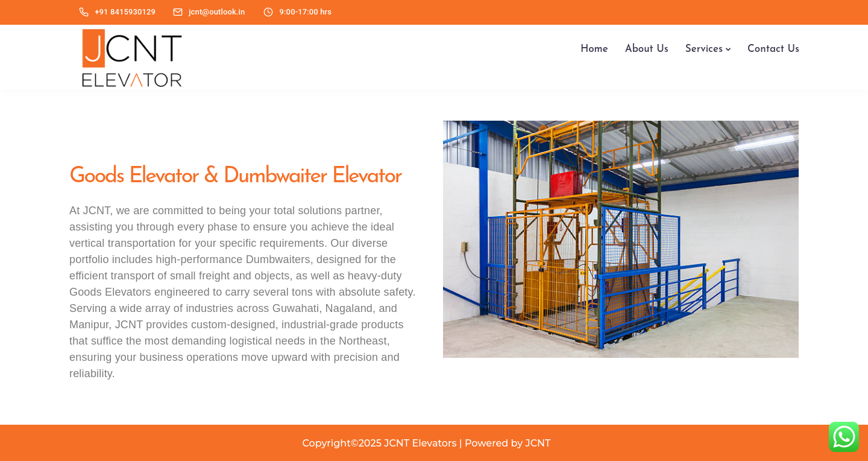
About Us (647, 49)
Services (704, 49)
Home (594, 49)
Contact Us (773, 49)
